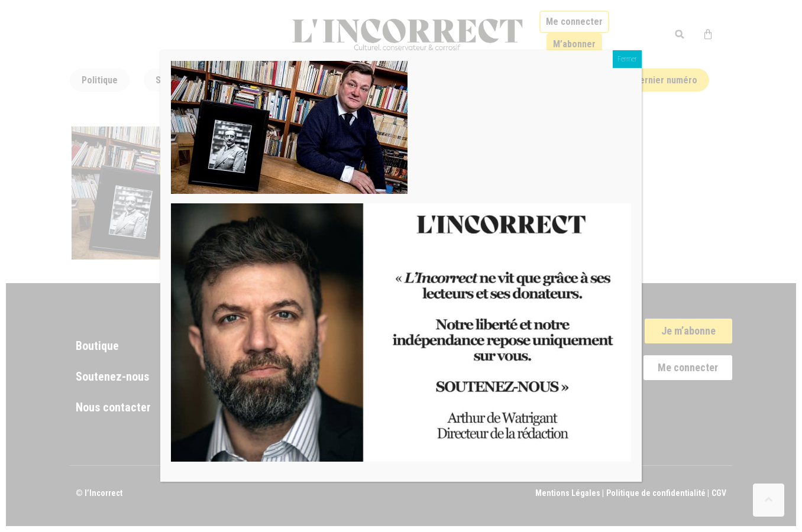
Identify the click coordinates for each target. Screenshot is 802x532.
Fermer (627, 59)
